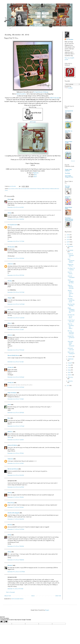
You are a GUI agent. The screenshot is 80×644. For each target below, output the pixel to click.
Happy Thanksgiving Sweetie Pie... (71, 310)
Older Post (58, 596)
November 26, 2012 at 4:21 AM (16, 362)
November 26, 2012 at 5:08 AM (16, 387)
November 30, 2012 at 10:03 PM (16, 572)
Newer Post (8, 596)
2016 (68, 235)
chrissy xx (11, 367)
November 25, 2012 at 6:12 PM (16, 207)
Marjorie (10, 335)
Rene (9, 418)
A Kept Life (68, 152)
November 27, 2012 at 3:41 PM (16, 507)
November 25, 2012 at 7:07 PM (16, 241)
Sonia (9, 405)
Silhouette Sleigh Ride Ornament (71, 344)
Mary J (10, 323)
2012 (68, 244)
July (69, 365)
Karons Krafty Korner (13, 355)
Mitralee (10, 525)
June (70, 368)
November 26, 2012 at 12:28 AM (16, 318)
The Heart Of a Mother (71, 269)
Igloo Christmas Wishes (71, 261)
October (70, 357)
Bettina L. (10, 432)
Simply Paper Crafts (69, 142)
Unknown (10, 264)
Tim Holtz (68, 173)
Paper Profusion (12, 393)
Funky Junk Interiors (68, 170)
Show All (73, 161)
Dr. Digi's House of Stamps (41, 92)
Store (35, 177)
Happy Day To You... (71, 265)
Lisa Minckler (70, 39)
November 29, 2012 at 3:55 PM (16, 560)
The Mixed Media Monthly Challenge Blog (69, 219)
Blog (35, 175)
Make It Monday (55, 98)
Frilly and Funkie (68, 197)
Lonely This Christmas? (71, 338)
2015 (68, 237)
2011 (68, 386)
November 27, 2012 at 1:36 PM (16, 497)
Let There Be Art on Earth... (71, 316)
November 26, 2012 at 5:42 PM (16, 475)
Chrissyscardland (69, 112)
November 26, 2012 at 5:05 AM (16, 377)
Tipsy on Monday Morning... (71, 287)
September (71, 359)
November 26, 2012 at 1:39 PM (16, 453)
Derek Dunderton (21, 94)
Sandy (9, 199)
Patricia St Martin (12, 445)
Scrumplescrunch (12, 225)
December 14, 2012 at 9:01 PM (15, 589)
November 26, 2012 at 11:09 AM (16, 426)
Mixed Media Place (69, 208)
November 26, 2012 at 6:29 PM (16, 487)
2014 (68, 240)
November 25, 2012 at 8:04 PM (16, 258)
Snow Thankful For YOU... (71, 281)
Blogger (47, 610)
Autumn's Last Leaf (71, 349)
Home (33, 596)
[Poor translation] (6, 622)
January (70, 381)
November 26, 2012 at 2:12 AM (16, 330)
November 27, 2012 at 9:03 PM (16, 529)
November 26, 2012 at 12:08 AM (16, 304)
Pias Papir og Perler (69, 132)
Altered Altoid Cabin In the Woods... (70, 294)
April (70, 372)
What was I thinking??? (71, 353)
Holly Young (11, 503)
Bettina (10, 437)
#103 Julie (33, 122)
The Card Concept (68, 187)
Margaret (10, 565)
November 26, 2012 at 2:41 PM (16, 463)
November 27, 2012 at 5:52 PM (16, 519)
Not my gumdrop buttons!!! (71, 332)
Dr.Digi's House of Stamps (35, 189)
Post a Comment (10, 592)
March (70, 375)
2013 (68, 242)
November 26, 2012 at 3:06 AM (16, 350)
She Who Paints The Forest (71, 300)
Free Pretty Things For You (69, 176)
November (71, 250)
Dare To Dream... (70, 273)
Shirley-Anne (11, 247)
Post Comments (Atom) (17, 599)
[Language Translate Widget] (72, 84)
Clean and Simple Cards (24, 189)
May (69, 370)
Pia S (9, 310)
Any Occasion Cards (13, 189)
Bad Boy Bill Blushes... (71, 305)
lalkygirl (10, 298)
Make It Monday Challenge (48, 189)
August (70, 363)
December (71, 246)
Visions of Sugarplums (71, 255)
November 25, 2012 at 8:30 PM (16, 275)
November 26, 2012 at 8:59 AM (16, 413)
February (71, 377)
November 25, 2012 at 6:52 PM (16, 219)
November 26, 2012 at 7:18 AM (16, 399)
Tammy (10, 493)
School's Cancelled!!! (71, 277)
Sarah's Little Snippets (13, 513)
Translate (69, 88)
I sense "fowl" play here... (71, 321)
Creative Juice (69, 122)
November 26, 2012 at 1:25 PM (16, 440)
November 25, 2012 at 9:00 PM (16, 292)
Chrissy (10, 281)
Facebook (36, 173)
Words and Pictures (13, 469)
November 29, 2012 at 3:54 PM (16, 546)
